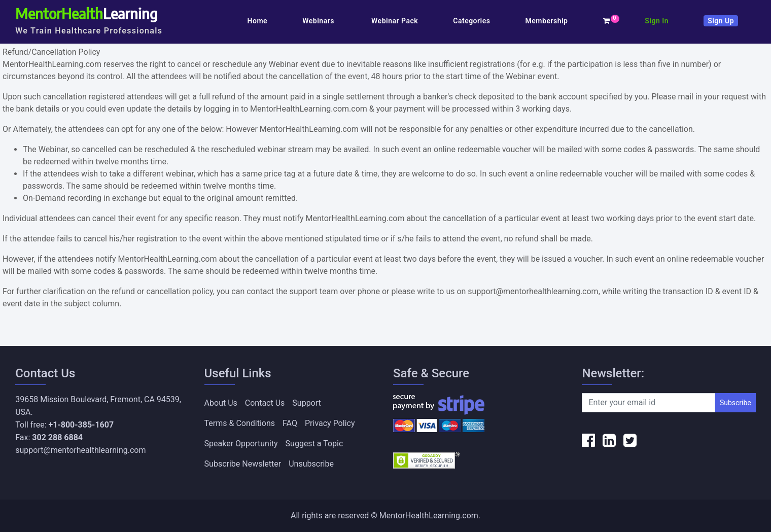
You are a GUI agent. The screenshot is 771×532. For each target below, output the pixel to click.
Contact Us (265, 403)
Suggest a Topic (314, 444)
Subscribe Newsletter (243, 464)
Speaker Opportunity (241, 444)
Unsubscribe (311, 464)
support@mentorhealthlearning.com (80, 450)
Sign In (657, 21)
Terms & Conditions (240, 423)
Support (306, 403)
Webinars (319, 21)
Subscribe (735, 403)
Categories (471, 21)
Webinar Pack (395, 21)
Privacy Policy (330, 423)
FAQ (290, 423)
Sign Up (721, 21)
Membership (547, 21)
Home (258, 21)
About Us (221, 403)
